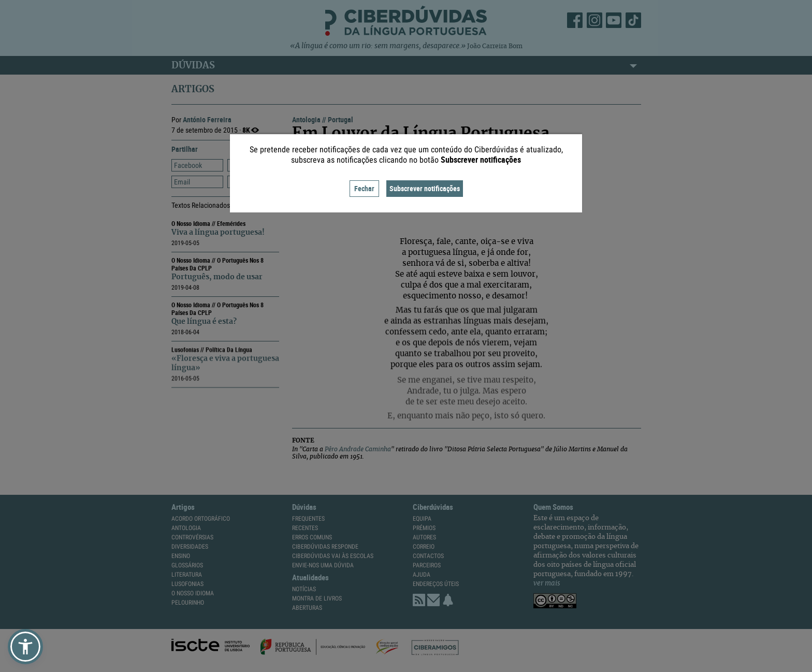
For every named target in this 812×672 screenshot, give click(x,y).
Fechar (364, 188)
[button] (25, 647)
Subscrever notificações (425, 188)
